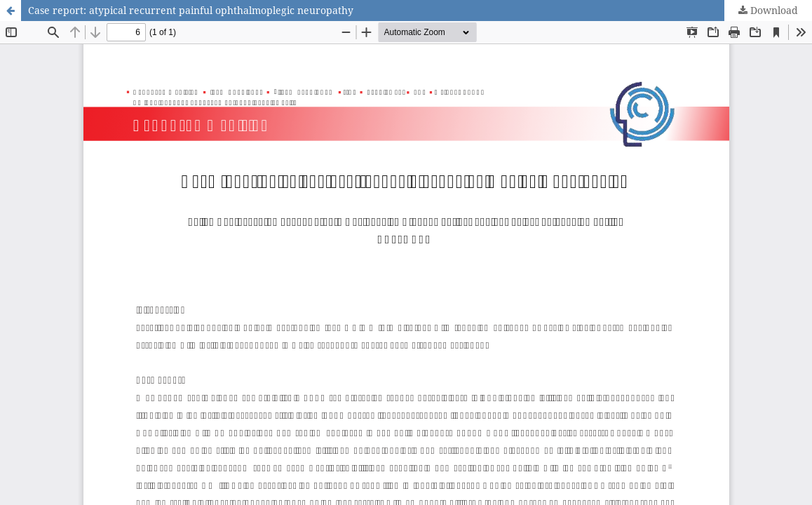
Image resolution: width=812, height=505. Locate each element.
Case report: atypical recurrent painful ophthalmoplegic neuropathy (191, 10)
